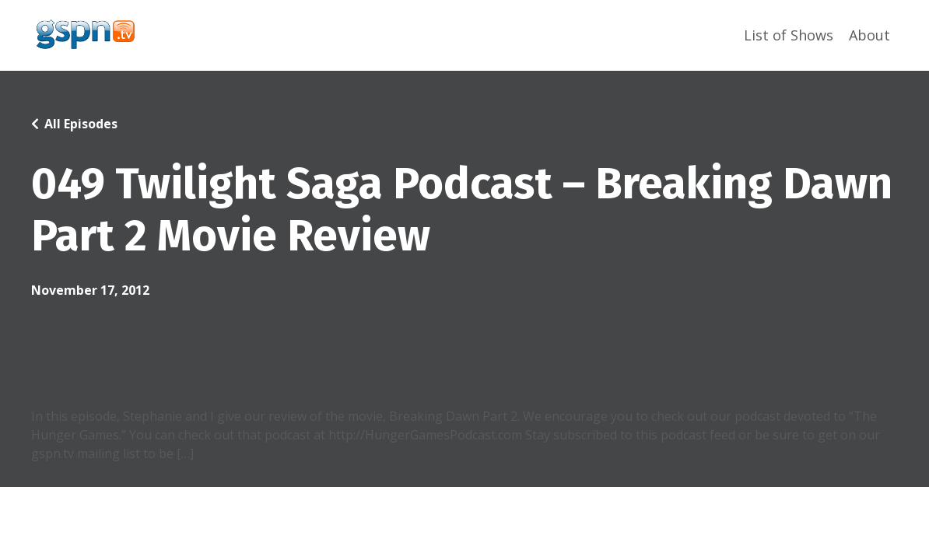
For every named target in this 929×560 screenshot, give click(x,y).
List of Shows (789, 35)
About (869, 35)
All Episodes (81, 124)
